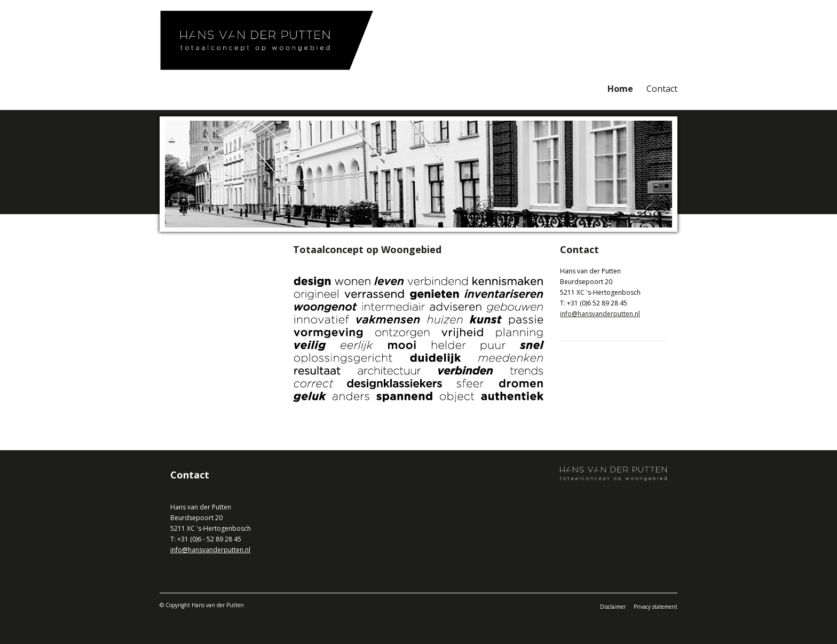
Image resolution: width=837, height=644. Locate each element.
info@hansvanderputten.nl (600, 314)
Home (620, 89)
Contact (662, 89)
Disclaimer (613, 607)
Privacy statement (656, 607)
